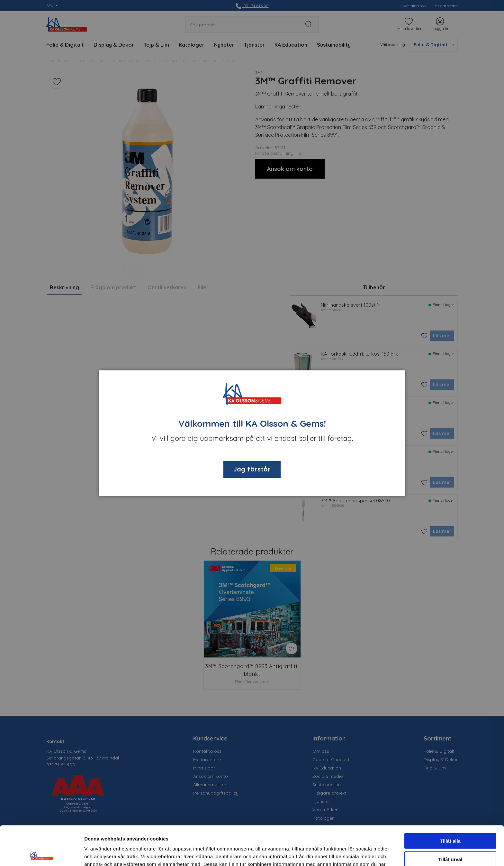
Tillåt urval (450, 820)
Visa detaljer (349, 853)
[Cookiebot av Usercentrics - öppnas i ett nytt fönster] (42, 853)
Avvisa (450, 838)
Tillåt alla (450, 801)
